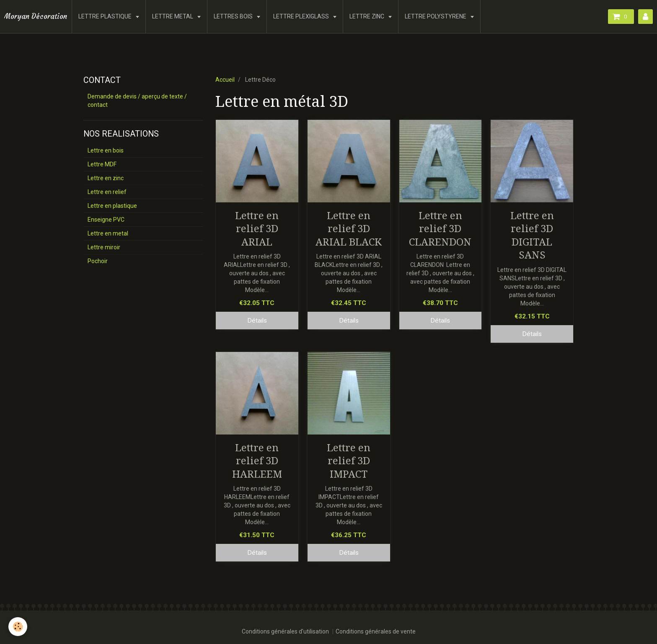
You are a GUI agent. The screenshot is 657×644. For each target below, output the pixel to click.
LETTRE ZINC (367, 16)
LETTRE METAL (173, 16)
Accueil (225, 80)
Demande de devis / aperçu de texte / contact (137, 101)
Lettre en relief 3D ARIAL (257, 229)
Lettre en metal (108, 233)
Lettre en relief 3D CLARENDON (440, 229)
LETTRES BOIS (234, 16)
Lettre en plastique (112, 206)
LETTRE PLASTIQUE (106, 16)
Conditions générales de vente (376, 631)
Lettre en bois (106, 150)
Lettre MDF (102, 164)
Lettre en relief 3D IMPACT (349, 461)
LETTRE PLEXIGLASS (302, 16)
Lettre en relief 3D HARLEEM (257, 461)
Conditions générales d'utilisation (285, 631)
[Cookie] (18, 627)
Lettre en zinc (106, 178)
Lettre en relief (107, 192)
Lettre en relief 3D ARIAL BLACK (349, 229)
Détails (257, 321)
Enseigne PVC (106, 220)
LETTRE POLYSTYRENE (436, 16)
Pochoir (98, 261)
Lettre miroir (104, 247)
